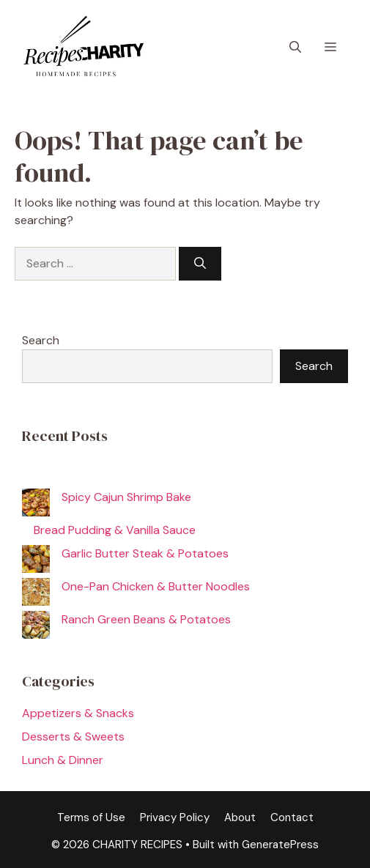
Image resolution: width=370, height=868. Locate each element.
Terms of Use (91, 817)
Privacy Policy (175, 817)
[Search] (200, 264)
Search (41, 340)
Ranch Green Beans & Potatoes (146, 619)
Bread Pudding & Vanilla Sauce (115, 530)
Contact (292, 817)
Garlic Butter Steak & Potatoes (145, 553)
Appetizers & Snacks (78, 713)
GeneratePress (280, 845)
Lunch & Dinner (63, 760)
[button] (295, 48)
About (240, 817)
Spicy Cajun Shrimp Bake (126, 497)
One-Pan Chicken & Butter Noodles (156, 586)
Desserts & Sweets (73, 737)
